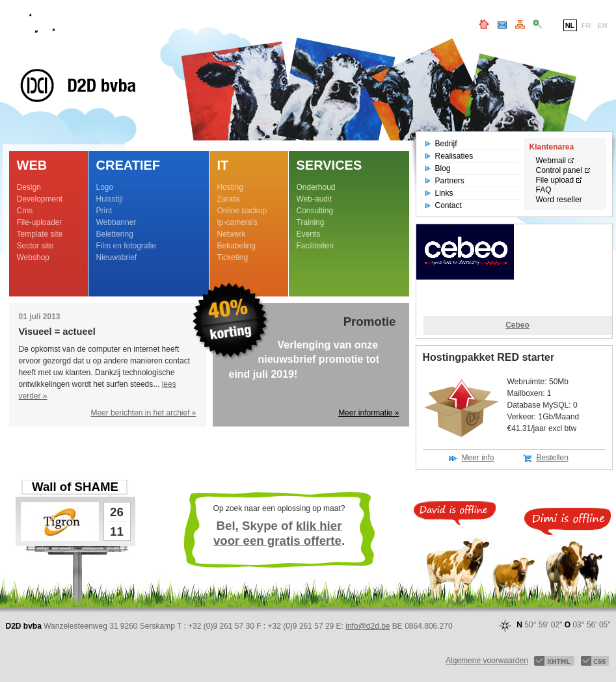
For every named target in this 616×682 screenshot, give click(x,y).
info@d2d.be (368, 626)
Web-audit (314, 199)
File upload (555, 180)
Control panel (559, 170)
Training (311, 222)
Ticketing (233, 257)
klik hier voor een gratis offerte (278, 533)
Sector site (35, 246)
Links (444, 193)
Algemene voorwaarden (487, 661)
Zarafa (229, 199)
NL (570, 25)
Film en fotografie (127, 246)
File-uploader (40, 222)
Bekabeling (236, 246)
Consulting (315, 211)
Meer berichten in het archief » (143, 413)
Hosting (231, 187)
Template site (40, 234)
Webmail (551, 161)
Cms (25, 211)
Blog (443, 168)
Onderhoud (316, 187)
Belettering (115, 234)
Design (29, 187)
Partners (450, 181)
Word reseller (559, 200)
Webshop (33, 257)
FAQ (544, 190)
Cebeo (517, 325)
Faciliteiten (315, 246)
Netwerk (232, 234)
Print (104, 211)
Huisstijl (110, 199)
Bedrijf (446, 144)
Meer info (478, 458)
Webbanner (116, 222)
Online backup (242, 211)
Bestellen (553, 458)
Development (40, 199)
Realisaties (454, 156)
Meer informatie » (368, 413)
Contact (449, 205)
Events (309, 234)
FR (586, 25)
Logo (105, 187)
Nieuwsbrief (117, 257)
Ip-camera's (237, 222)
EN (602, 25)
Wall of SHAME (75, 487)
